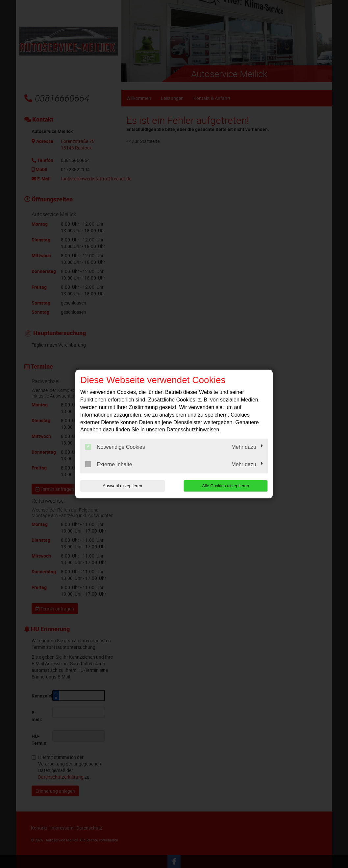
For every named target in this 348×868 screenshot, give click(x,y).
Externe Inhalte (109, 464)
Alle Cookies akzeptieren (225, 486)
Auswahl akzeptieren (122, 486)
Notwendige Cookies (115, 447)
